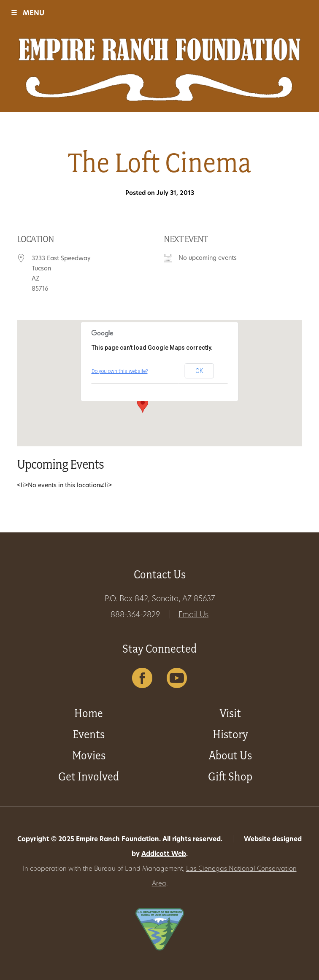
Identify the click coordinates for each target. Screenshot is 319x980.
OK (199, 371)
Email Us (193, 615)
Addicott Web (164, 854)
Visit (230, 713)
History (230, 734)
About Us (230, 755)
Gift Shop (230, 776)
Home (89, 713)
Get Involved (89, 776)
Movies (89, 755)
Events (89, 734)
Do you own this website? (120, 371)
